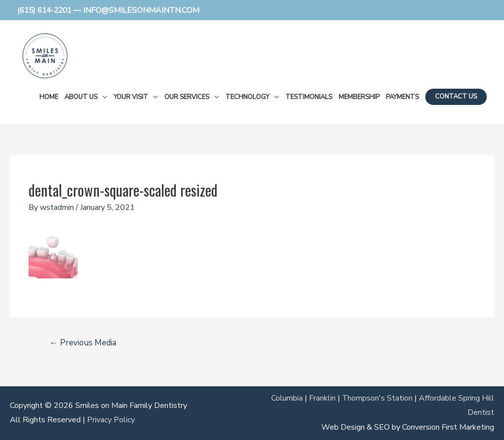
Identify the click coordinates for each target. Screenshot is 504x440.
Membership (359, 97)
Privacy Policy (111, 420)
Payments (402, 97)
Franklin (322, 398)
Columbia (286, 398)
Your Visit (131, 97)
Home (49, 97)
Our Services (187, 97)
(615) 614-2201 (47, 10)
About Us (81, 97)
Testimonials (309, 97)
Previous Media (83, 343)
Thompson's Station (377, 398)
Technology (247, 97)
